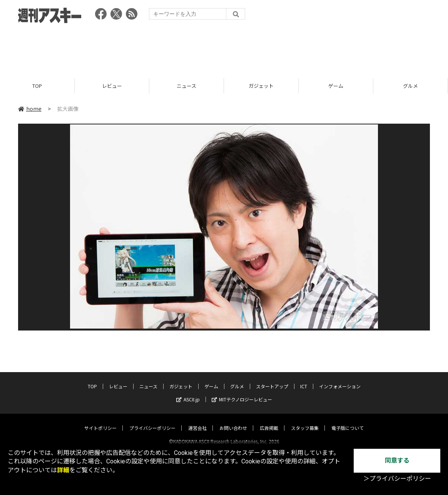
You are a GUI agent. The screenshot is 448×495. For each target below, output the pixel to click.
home (30, 109)
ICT (304, 379)
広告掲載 (269, 421)
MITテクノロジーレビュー (242, 392)
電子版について (348, 421)
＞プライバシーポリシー (397, 479)
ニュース (186, 86)
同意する (397, 461)
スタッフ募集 (305, 421)
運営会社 (197, 421)
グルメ (410, 86)
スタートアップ (272, 379)
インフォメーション (340, 379)
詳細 (63, 470)
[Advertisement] (224, 48)
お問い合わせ (233, 421)
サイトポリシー (100, 421)
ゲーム (336, 86)
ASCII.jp (188, 392)
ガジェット (261, 86)
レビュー (112, 86)
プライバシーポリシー (152, 421)
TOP (37, 86)
